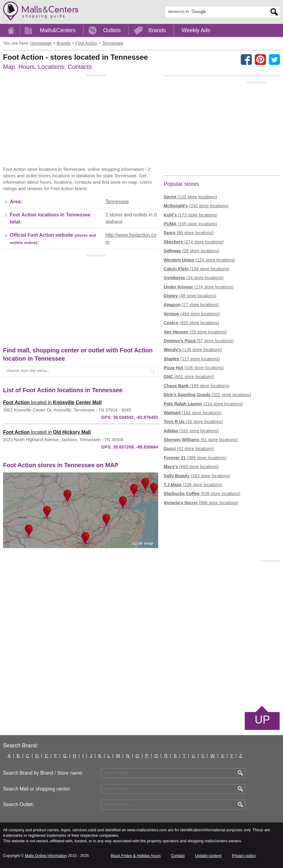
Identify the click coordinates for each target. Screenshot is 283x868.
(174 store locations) (199, 287)
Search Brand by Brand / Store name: (43, 773)
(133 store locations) (190, 197)
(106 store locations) (194, 368)
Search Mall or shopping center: (37, 789)
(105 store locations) (190, 224)
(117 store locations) (192, 359)
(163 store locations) (191, 431)
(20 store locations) (193, 422)
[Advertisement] (54, 122)
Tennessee (117, 202)
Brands (157, 30)
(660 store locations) (191, 467)
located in (52, 402)
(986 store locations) (201, 503)
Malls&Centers (58, 30)
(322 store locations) (207, 395)
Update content (208, 856)
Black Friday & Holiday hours (136, 856)
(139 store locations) (197, 269)
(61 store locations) (201, 440)
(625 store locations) (191, 323)
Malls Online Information (46, 856)
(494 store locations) (192, 314)
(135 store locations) (193, 350)
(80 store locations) (189, 233)
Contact (178, 856)
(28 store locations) (192, 251)
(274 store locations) (194, 242)
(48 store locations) (190, 296)
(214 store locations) (203, 404)
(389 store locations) (195, 458)
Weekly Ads (196, 30)
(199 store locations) (197, 386)
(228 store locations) (193, 485)
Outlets (112, 30)
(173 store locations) (191, 215)
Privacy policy (244, 856)
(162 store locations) (193, 413)
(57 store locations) (199, 341)
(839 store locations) (202, 494)
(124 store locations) (199, 260)
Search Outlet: (19, 804)
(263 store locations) (197, 476)
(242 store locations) (196, 206)
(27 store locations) (191, 305)
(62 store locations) (189, 449)
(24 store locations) (194, 278)
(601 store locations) (189, 377)
